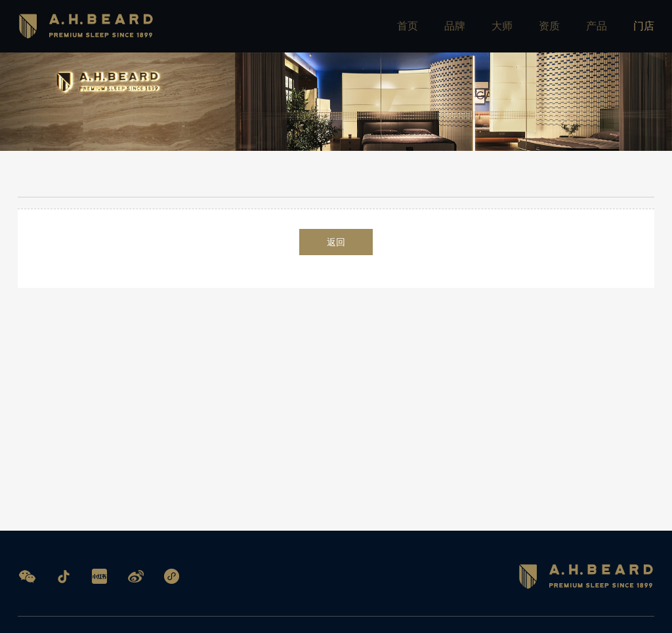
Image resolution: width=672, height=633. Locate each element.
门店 (644, 26)
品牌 (455, 26)
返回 (336, 245)
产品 (597, 26)
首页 (408, 26)
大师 (502, 26)
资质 (549, 26)
